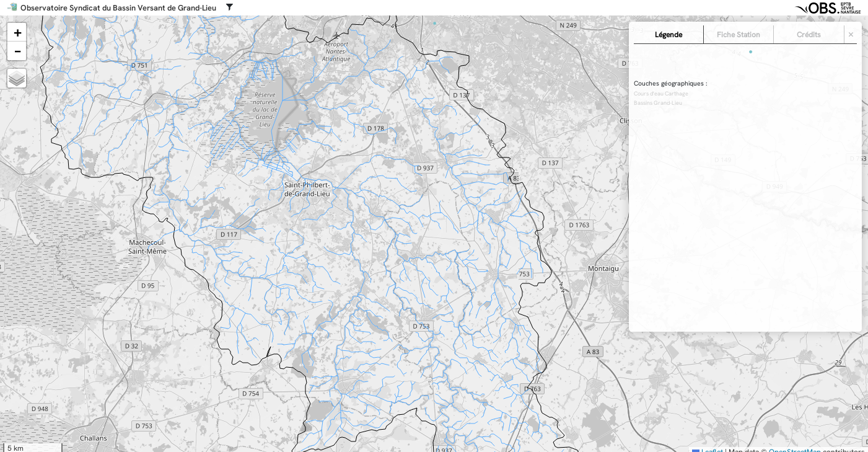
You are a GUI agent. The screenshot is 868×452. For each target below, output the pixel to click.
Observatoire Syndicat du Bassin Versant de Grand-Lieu (118, 8)
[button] (17, 32)
